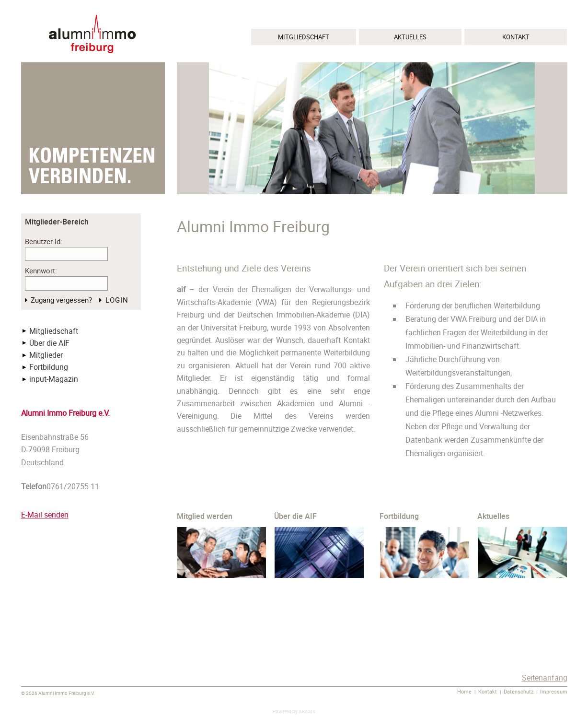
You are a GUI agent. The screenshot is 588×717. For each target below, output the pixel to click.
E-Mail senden (45, 515)
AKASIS (307, 711)
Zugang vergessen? (61, 300)
